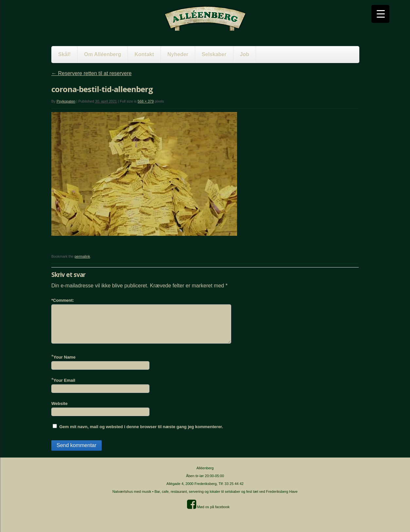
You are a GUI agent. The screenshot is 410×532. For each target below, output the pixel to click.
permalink (82, 256)
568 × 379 (146, 101)
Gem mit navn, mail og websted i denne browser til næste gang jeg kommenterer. (141, 427)
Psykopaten (66, 101)
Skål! (64, 54)
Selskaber (214, 54)
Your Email (64, 380)
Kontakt (144, 54)
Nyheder (178, 54)
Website (60, 403)
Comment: (63, 300)
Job (245, 54)
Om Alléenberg (102, 54)
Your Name (64, 357)
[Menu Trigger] (380, 14)
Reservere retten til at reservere (91, 73)
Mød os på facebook (208, 507)
